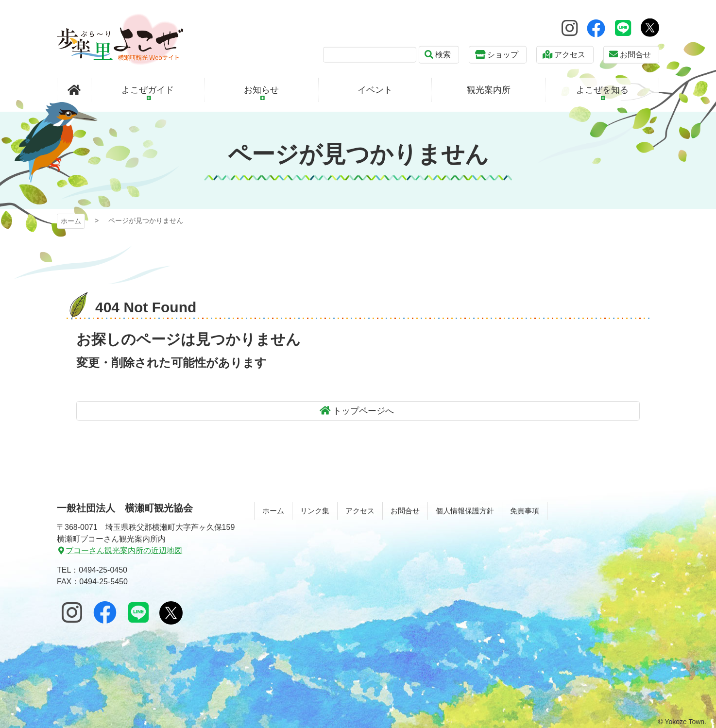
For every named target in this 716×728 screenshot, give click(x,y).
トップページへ (363, 411)
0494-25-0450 (103, 570)
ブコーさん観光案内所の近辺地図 (124, 550)
